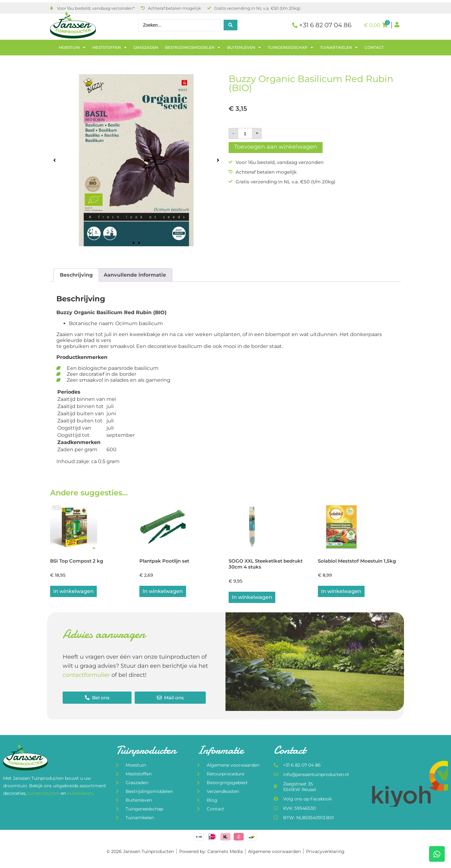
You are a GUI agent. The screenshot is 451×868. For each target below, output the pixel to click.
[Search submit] (231, 25)
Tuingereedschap (290, 48)
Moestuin (72, 48)
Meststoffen (109, 48)
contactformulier (86, 676)
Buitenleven (244, 48)
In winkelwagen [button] (73, 592)
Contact (374, 47)
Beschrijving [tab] (76, 275)
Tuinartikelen (339, 48)
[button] (54, 160)
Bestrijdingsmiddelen (193, 48)
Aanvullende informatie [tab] (135, 275)
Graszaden (146, 47)
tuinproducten (44, 794)
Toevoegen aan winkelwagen (276, 147)
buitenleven (80, 794)
